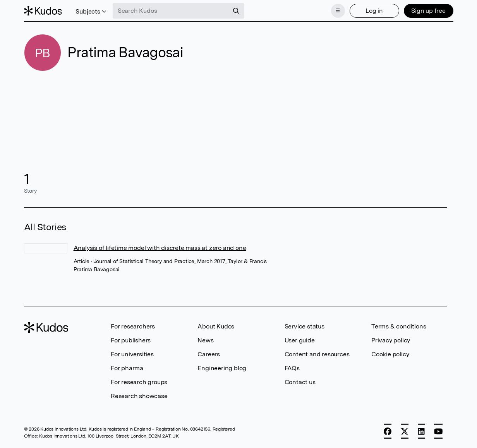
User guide (300, 340)
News (205, 340)
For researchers (133, 326)
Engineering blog (222, 368)
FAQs (292, 368)
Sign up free (428, 11)
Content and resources (317, 354)
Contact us (300, 382)
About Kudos (216, 326)
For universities (132, 354)
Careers (209, 354)
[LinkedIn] (421, 431)
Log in (374, 11)
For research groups (139, 382)
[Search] (236, 11)
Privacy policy (391, 340)
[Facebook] (388, 431)
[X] (405, 431)
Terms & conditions (399, 326)
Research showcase (139, 396)
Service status (305, 326)
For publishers (131, 340)
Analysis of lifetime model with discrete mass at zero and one (160, 248)
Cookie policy (390, 354)
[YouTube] (438, 431)
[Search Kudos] (171, 11)
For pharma (127, 368)
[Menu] (338, 11)
